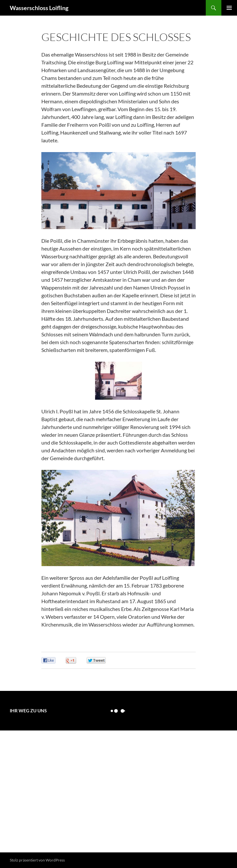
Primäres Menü (229, 8)
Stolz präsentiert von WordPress (37, 860)
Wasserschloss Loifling (39, 8)
